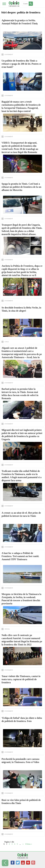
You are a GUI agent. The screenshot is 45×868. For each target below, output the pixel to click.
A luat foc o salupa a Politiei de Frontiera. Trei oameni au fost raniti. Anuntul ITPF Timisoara (20, 556)
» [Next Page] (23, 844)
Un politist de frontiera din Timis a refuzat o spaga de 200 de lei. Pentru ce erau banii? (21, 64)
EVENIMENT (9, 55)
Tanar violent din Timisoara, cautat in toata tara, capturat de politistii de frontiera (21, 679)
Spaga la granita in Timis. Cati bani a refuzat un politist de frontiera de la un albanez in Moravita (21, 187)
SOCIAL (7, 629)
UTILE (7, 342)
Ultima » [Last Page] (29, 844)
